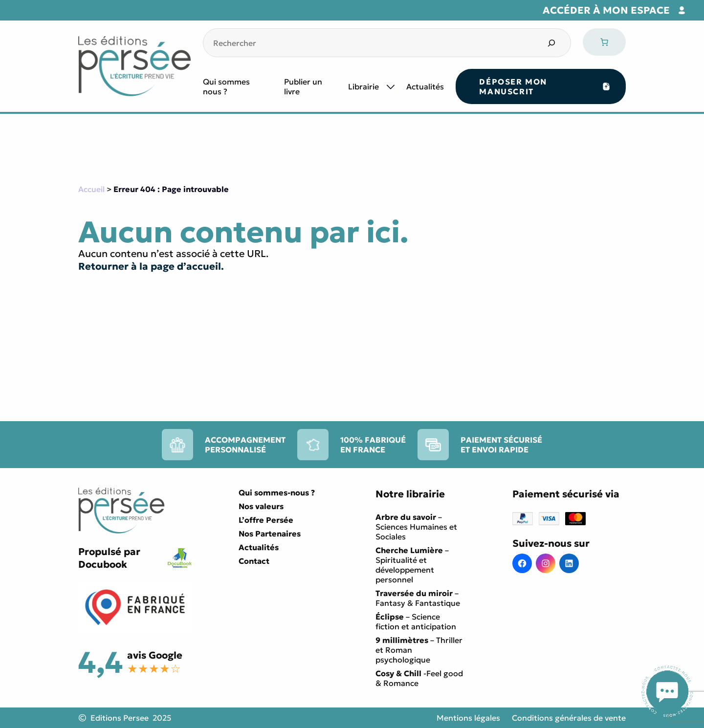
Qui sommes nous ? (226, 86)
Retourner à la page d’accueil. (151, 266)
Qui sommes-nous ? (277, 492)
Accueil (91, 189)
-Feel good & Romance (419, 678)
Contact (254, 561)
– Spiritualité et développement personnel (412, 565)
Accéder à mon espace (606, 10)
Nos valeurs (261, 506)
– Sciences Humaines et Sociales (416, 527)
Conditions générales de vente (569, 718)
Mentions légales (468, 718)
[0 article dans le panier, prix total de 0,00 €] (604, 42)
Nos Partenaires (270, 534)
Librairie (363, 86)
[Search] (551, 43)
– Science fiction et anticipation (416, 621)
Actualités (425, 86)
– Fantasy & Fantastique (418, 598)
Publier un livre (303, 86)
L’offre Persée (266, 520)
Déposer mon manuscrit (513, 86)
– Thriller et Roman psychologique (419, 650)
